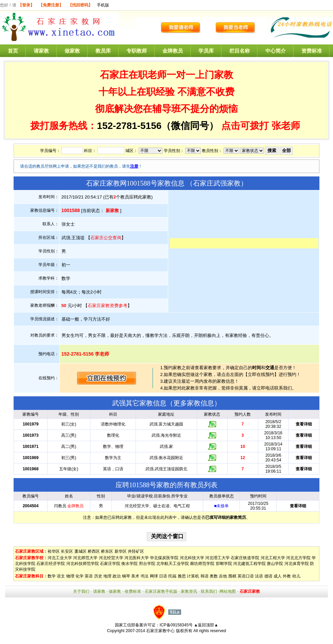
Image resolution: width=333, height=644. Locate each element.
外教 (287, 576)
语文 (61, 576)
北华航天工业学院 (173, 564)
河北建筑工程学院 (249, 564)
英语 (89, 576)
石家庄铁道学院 (245, 558)
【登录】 (26, 5)
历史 (98, 576)
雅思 (182, 576)
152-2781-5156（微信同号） (159, 126)
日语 (163, 576)
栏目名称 (240, 51)
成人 (278, 576)
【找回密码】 (80, 5)
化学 (80, 576)
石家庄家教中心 (160, 631)
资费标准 (312, 51)
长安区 (67, 551)
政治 (117, 576)
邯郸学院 (224, 564)
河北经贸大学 (111, 558)
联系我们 (209, 591)
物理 (70, 576)
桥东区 (107, 551)
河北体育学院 (297, 564)
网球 (154, 576)
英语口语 (246, 576)
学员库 (206, 51)
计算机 (193, 576)
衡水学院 (129, 564)
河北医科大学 (137, 558)
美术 (135, 576)
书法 (144, 576)
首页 (13, 51)
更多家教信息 (194, 403)
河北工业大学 (60, 558)
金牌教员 (173, 51)
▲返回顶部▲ (206, 625)
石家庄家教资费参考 (108, 306)
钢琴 (126, 576)
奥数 (214, 576)
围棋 (232, 576)
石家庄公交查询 (106, 238)
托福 (172, 576)
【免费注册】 (51, 5)
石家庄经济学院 (51, 564)
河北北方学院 (298, 558)
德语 (268, 576)
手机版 (103, 5)
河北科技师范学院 (83, 564)
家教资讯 (189, 591)
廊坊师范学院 (202, 564)
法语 (259, 576)
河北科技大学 (192, 558)
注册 (134, 166)
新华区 (121, 551)
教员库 (103, 51)
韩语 (205, 576)
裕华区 (54, 551)
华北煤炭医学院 (164, 558)
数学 (52, 576)
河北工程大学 (273, 558)
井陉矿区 (136, 551)
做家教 (72, 51)
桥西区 (94, 551)
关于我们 (81, 591)
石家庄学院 (110, 564)
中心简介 (276, 51)
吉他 (223, 576)
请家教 (41, 51)
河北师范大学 (85, 558)
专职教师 (137, 51)
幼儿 (296, 576)
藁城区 (81, 551)
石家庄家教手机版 (161, 591)
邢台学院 (147, 564)
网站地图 (228, 591)
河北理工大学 (217, 558)
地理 (107, 576)
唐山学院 (275, 564)
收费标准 (133, 591)
